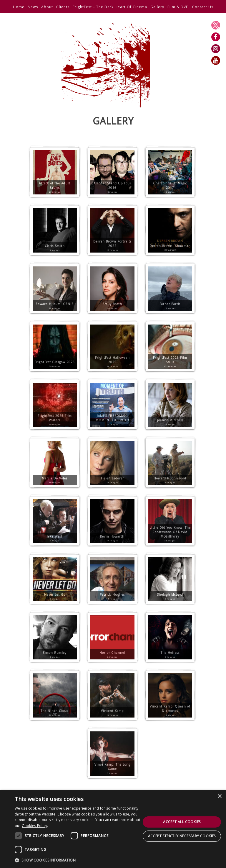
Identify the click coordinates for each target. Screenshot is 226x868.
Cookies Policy (34, 826)
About (47, 7)
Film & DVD (178, 7)
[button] (78, 860)
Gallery (157, 7)
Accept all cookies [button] (182, 822)
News (33, 7)
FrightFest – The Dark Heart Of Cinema (110, 7)
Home (19, 7)
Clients (63, 7)
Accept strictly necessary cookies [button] (182, 836)
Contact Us (203, 7)
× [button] (219, 796)
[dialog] (113, 829)
